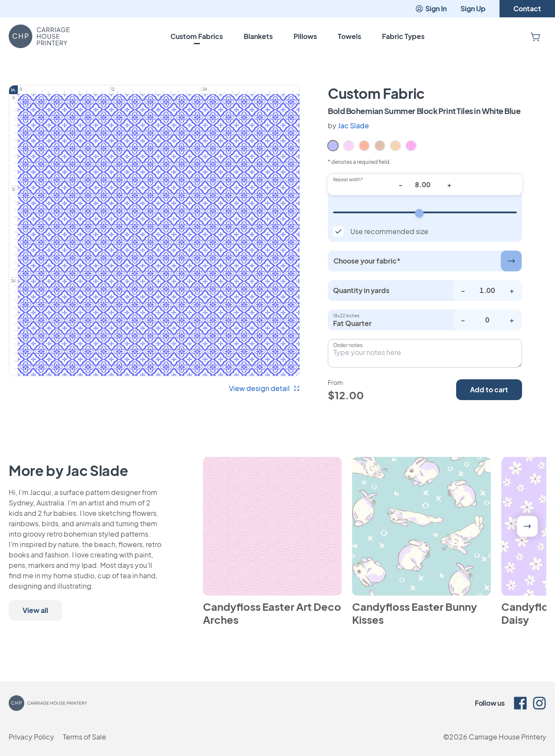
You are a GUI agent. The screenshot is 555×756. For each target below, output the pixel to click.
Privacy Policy (31, 737)
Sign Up (473, 8)
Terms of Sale (85, 737)
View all (35, 610)
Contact (527, 8)
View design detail (264, 388)
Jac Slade (353, 125)
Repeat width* (348, 179)
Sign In (431, 8)
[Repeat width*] (425, 185)
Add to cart (489, 389)
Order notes (348, 345)
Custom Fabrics (197, 36)
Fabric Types (403, 36)
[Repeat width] (425, 212)
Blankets (258, 36)
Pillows (305, 36)
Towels (349, 36)
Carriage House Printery (508, 737)
